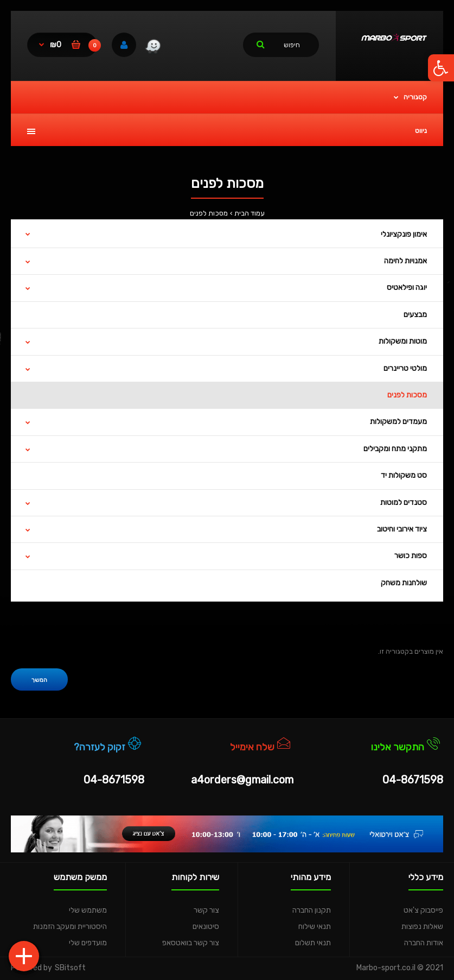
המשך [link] (39, 680)
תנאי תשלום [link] (313, 943)
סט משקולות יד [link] (404, 475)
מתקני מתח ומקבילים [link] (395, 449)
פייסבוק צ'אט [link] (423, 910)
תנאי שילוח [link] (315, 927)
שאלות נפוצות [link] (422, 927)
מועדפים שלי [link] (88, 943)
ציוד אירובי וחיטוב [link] (402, 529)
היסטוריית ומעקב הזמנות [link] (70, 927)
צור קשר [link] (206, 910)
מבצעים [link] (415, 315)
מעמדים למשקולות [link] (398, 422)
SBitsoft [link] (70, 968)
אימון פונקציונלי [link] (404, 234)
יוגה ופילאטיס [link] (407, 287)
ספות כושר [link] (411, 556)
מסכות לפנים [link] (209, 213)
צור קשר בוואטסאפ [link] (191, 943)
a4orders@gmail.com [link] (242, 780)
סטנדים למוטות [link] (404, 502)
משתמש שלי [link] (88, 910)
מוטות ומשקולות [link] (403, 341)
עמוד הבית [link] (250, 213)
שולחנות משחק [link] (404, 583)
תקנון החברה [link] (312, 910)
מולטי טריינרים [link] (405, 368)
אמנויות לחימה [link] (405, 261)
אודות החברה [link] (424, 943)
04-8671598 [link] (413, 780)
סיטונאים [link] (206, 927)
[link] (441, 68)
